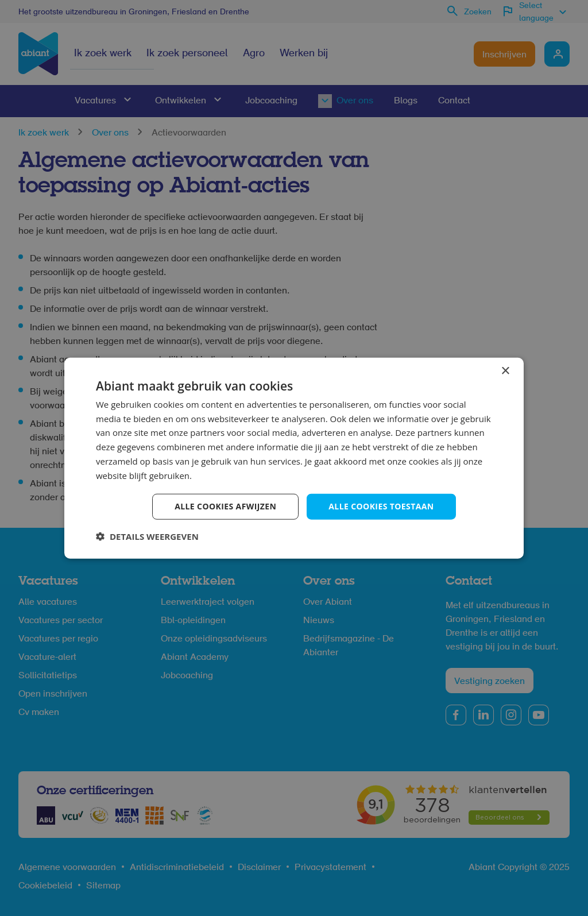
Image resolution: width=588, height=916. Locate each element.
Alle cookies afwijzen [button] (225, 506)
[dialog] (294, 458)
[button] (147, 536)
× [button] (505, 371)
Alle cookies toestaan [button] (381, 506)
